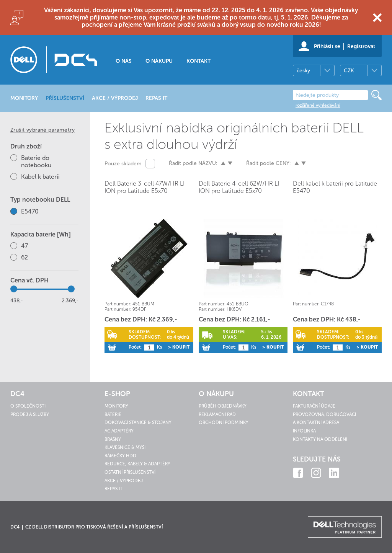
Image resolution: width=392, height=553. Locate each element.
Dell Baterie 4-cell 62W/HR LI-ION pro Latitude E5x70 (240, 187)
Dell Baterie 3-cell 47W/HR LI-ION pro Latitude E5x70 (146, 187)
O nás (124, 61)
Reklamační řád (217, 414)
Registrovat (361, 46)
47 (24, 246)
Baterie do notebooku (36, 161)
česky (303, 71)
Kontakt (198, 61)
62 (24, 257)
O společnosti (28, 406)
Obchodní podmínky (224, 422)
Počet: (135, 347)
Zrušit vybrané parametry (42, 130)
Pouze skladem (123, 164)
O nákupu (159, 61)
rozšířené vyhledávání (318, 105)
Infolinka (304, 431)
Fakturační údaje (314, 406)
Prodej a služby (30, 414)
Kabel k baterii (40, 177)
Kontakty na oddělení (320, 439)
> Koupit (179, 347)
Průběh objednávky (223, 406)
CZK (349, 71)
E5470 (30, 211)
